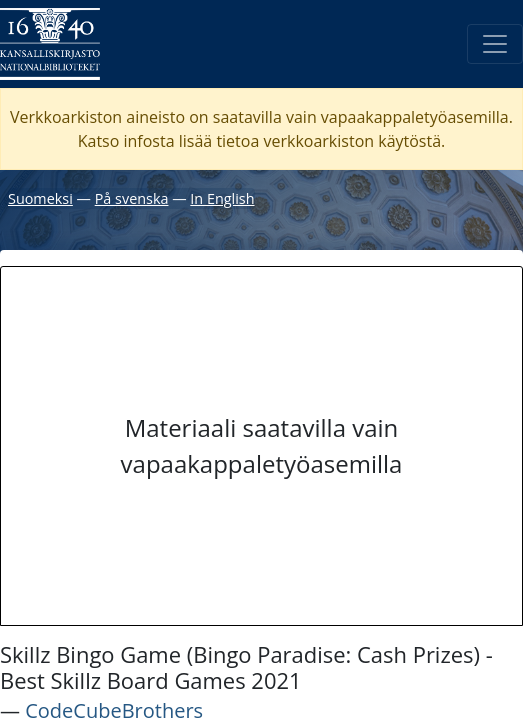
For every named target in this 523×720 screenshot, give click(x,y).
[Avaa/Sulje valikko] (495, 44)
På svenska (132, 198)
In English (222, 198)
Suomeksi (40, 198)
